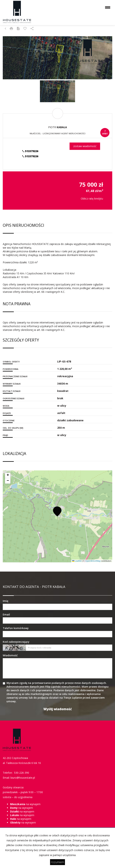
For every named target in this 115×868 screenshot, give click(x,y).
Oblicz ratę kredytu (92, 199)
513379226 (30, 151)
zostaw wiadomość (85, 146)
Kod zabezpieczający (16, 642)
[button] (57, 511)
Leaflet (77, 561)
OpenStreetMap (93, 561)
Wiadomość (10, 655)
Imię (6, 601)
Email (6, 614)
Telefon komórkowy (16, 628)
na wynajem (25, 804)
